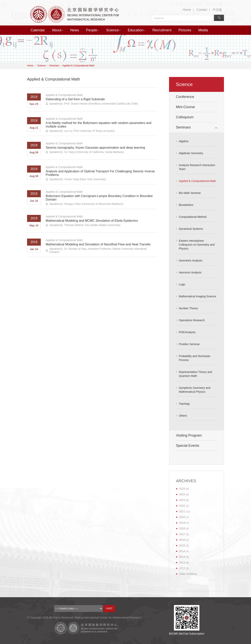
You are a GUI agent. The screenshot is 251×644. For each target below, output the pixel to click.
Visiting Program (189, 435)
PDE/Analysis (187, 332)
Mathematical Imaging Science (198, 296)
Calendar (38, 30)
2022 (182, 506)
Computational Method (193, 217)
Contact (202, 10)
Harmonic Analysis (190, 272)
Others (183, 416)
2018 (182, 528)
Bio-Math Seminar (190, 193)
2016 (182, 540)
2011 (182, 568)
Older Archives (188, 574)
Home (187, 10)
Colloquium (185, 117)
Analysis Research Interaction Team (197, 167)
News (75, 30)
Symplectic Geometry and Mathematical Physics (195, 390)
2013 (182, 557)
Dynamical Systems (191, 229)
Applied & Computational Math (78, 66)
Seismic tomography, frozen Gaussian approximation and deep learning (95, 148)
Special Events (188, 446)
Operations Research (192, 320)
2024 (182, 494)
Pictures (185, 30)
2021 (182, 511)
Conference (185, 97)
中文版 (217, 10)
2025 (182, 489)
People (93, 30)
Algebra (184, 141)
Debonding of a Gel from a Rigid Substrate (75, 99)
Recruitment (162, 30)
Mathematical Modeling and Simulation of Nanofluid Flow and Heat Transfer (98, 244)
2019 (182, 523)
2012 (182, 563)
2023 (182, 500)
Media (203, 30)
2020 (182, 517)
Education (136, 30)
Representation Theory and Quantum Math (195, 374)
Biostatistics (186, 205)
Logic (182, 284)
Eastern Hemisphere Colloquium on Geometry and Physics (197, 245)
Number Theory (188, 308)
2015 (182, 545)
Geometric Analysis (191, 260)
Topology (184, 404)
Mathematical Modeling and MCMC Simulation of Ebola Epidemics (92, 221)
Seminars (54, 66)
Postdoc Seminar (189, 344)
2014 (182, 551)
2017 (182, 534)
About (58, 30)
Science (113, 30)
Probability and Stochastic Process (195, 358)
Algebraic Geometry (191, 153)
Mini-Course (185, 107)
